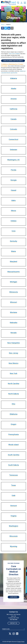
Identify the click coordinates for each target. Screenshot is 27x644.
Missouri (13, 302)
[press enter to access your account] (21, 3)
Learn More (13, 597)
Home (3, 24)
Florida (13, 170)
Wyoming (13, 546)
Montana (13, 312)
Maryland (13, 262)
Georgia (13, 180)
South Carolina (14, 455)
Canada (13, 119)
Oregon (13, 424)
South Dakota (13, 465)
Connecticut (13, 139)
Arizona (14, 99)
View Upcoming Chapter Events (13, 61)
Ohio (13, 404)
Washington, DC (13, 160)
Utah (14, 496)
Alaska (13, 89)
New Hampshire (14, 343)
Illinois (13, 211)
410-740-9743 (14, 620)
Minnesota (14, 292)
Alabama (14, 78)
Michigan (13, 282)
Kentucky (14, 241)
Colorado (14, 129)
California (13, 109)
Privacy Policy (21, 642)
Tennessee (14, 475)
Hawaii (14, 190)
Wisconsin (14, 536)
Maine (13, 251)
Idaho (13, 200)
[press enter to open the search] (18, 3)
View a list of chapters (15, 54)
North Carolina (13, 384)
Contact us (14, 623)
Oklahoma (13, 414)
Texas (13, 485)
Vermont (14, 506)
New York (13, 373)
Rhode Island (13, 445)
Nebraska (13, 323)
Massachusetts (14, 272)
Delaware (14, 150)
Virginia (13, 516)
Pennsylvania (13, 434)
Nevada (13, 333)
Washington (14, 526)
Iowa (14, 231)
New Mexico (13, 363)
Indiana (13, 221)
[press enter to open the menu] (25, 3)
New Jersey (14, 353)
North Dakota (14, 394)
